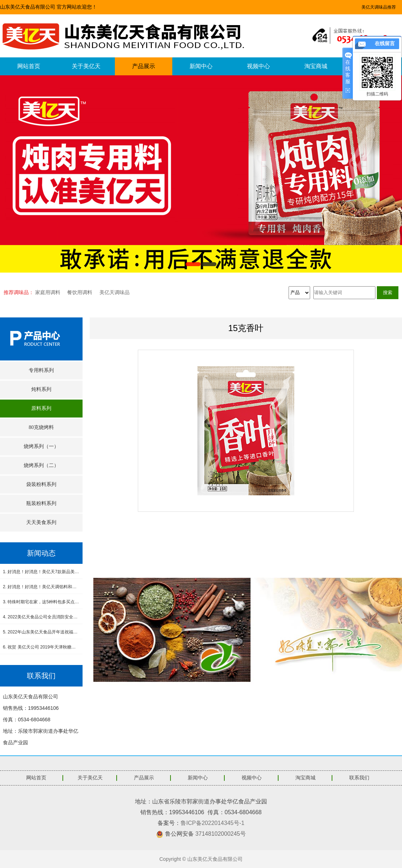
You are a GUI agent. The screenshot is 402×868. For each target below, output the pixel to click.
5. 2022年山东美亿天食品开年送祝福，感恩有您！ (41, 632)
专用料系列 (41, 370)
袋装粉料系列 (41, 484)
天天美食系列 (41, 522)
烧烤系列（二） (41, 465)
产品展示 (144, 66)
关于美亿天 (86, 66)
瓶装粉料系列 (41, 503)
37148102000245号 (221, 834)
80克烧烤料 (41, 427)
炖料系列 (41, 389)
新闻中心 (201, 66)
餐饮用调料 (80, 292)
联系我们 (359, 778)
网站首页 (29, 66)
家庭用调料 (48, 292)
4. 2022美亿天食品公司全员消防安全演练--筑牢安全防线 (41, 617)
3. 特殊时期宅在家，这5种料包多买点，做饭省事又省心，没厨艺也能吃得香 (41, 602)
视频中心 (258, 66)
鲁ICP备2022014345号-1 (212, 823)
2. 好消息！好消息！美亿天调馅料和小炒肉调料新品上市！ (41, 587)
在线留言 (385, 44)
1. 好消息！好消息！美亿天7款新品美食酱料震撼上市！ (41, 572)
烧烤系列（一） (41, 446)
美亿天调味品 (114, 292)
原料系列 (41, 408)
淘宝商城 (316, 66)
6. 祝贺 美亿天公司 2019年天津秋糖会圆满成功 (41, 647)
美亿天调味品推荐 (379, 7)
